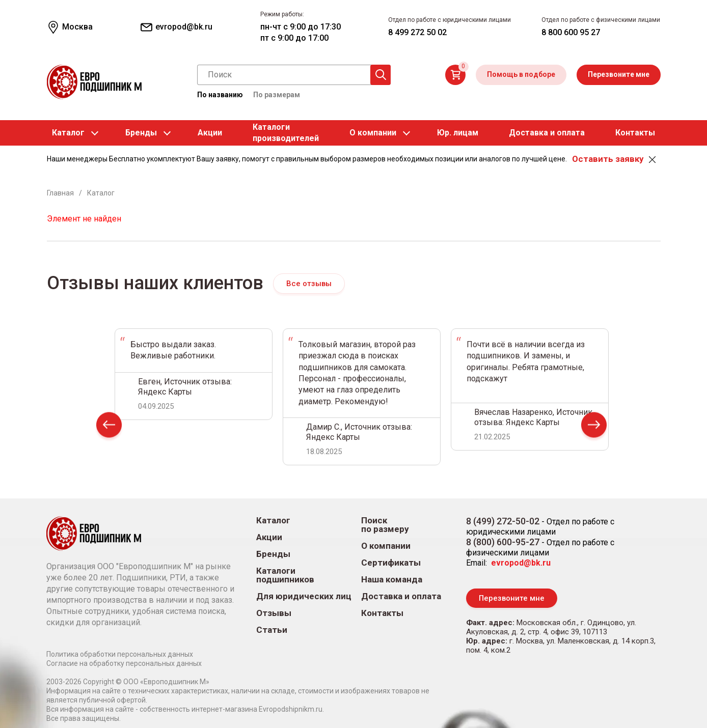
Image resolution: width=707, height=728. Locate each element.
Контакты (635, 133)
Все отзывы (309, 284)
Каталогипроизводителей (286, 133)
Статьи (272, 630)
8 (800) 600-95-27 (503, 542)
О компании (373, 133)
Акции (210, 133)
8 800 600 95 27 (571, 32)
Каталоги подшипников (285, 575)
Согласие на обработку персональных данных (124, 663)
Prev (109, 427)
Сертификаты (391, 563)
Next (594, 427)
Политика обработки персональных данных (120, 654)
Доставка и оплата (547, 133)
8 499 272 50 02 (417, 32)
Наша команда (392, 580)
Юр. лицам (458, 133)
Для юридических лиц (304, 596)
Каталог (68, 133)
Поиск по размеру (385, 525)
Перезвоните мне (619, 74)
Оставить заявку (608, 159)
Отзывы (274, 613)
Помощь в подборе (521, 74)
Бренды (141, 133)
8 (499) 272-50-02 (503, 521)
